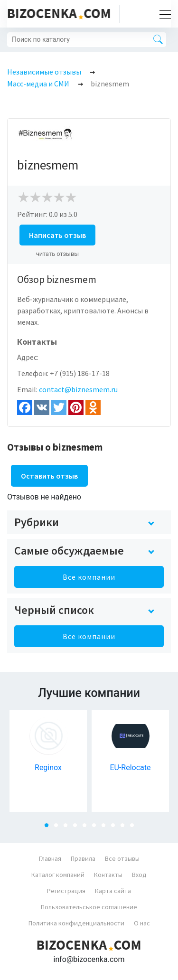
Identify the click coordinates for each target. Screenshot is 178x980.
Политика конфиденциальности (76, 923)
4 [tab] (78, 828)
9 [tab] (125, 828)
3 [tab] (68, 828)
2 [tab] (59, 828)
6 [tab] (97, 828)
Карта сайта (113, 891)
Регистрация (66, 891)
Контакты (108, 875)
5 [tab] (87, 828)
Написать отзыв (57, 235)
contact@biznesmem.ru (78, 389)
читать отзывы (58, 254)
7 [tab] (106, 828)
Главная (50, 858)
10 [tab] (135, 828)
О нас (142, 923)
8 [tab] (116, 828)
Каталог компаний (58, 875)
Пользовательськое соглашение (89, 907)
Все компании (89, 577)
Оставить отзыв (49, 476)
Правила (83, 858)
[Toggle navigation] (162, 14)
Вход (139, 875)
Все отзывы (122, 858)
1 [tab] (49, 828)
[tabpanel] (48, 761)
